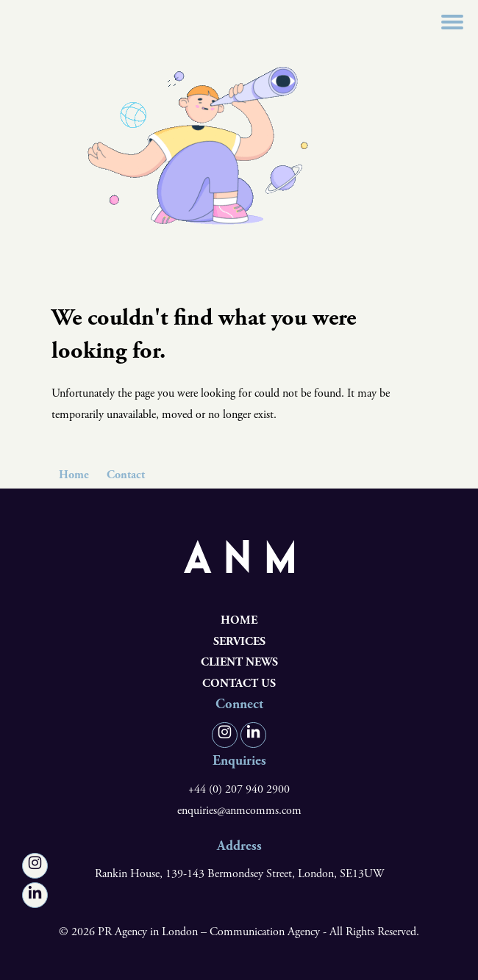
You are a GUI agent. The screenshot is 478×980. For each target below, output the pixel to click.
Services (239, 642)
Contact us (239, 684)
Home (74, 475)
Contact (126, 475)
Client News (239, 662)
